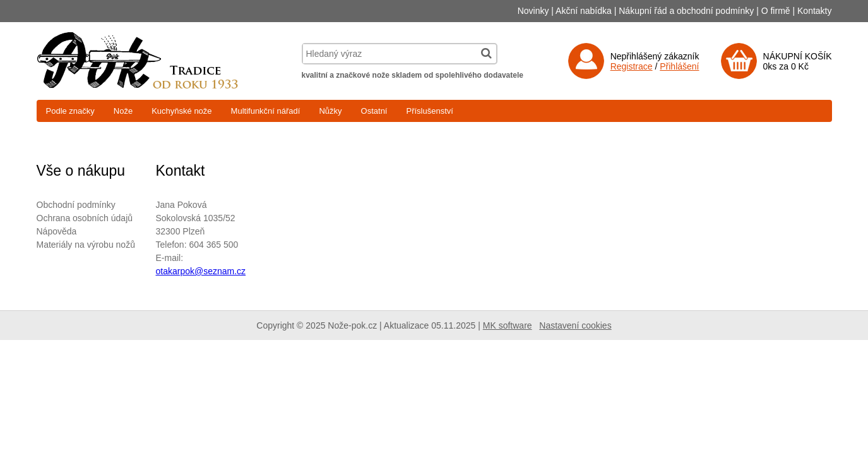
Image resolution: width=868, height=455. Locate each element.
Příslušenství (429, 111)
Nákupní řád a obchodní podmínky (686, 11)
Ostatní (374, 111)
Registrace (632, 66)
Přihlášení (679, 66)
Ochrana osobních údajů (85, 218)
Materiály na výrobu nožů (86, 245)
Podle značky (70, 111)
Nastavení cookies (575, 325)
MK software (508, 325)
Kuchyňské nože (181, 111)
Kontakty (814, 11)
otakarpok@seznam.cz (201, 271)
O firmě (776, 11)
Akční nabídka (584, 11)
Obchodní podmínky (76, 205)
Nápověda (57, 231)
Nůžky (330, 111)
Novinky (533, 11)
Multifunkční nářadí (266, 111)
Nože (123, 111)
